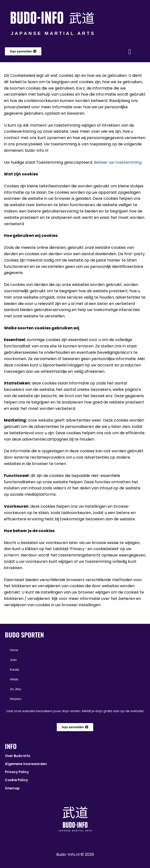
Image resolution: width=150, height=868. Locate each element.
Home (14, 650)
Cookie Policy (16, 780)
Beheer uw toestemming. (118, 162)
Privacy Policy (17, 772)
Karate (14, 670)
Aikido (14, 679)
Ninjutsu (16, 699)
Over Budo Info (17, 756)
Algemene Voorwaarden (26, 764)
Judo (13, 660)
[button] (130, 52)
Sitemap (12, 788)
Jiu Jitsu (16, 689)
